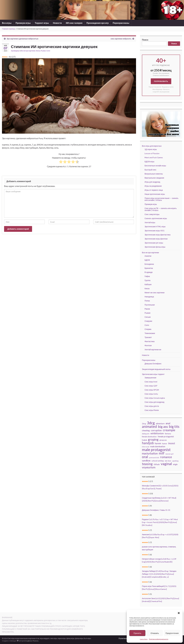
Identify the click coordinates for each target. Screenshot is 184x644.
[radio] (61, 162)
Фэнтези (148, 345)
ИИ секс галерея (74, 23)
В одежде (149, 272)
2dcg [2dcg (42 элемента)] (144, 424)
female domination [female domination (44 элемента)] (149, 437)
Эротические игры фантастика (158, 235)
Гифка (147, 276)
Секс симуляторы (152, 214)
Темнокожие (150, 333)
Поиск (145, 40)
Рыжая (43, 51)
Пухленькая (150, 305)
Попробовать (161, 81)
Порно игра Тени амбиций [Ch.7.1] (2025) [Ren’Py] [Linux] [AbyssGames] (159, 588)
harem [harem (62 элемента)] (158, 443)
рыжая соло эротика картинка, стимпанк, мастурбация (159, 548)
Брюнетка (149, 268)
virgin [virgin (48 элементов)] (175, 464)
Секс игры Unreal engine (155, 398)
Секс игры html (151, 382)
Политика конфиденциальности (159, 639)
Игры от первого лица (154, 190)
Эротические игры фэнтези (156, 239)
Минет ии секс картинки (154, 293)
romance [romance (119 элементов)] (166, 457)
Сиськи (148, 317)
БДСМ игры (149, 162)
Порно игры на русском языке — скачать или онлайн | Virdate (161, 199)
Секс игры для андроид (154, 402)
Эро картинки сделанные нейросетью (22, 39)
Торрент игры (42, 23)
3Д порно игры (151, 149)
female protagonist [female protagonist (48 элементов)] (166, 437)
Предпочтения (172, 633)
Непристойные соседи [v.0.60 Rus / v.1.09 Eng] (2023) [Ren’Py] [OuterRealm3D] (159, 560)
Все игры (7, 23)
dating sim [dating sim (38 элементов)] (146, 434)
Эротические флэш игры (155, 247)
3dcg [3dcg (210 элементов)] (151, 423)
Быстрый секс (150, 170)
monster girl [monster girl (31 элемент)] (169, 454)
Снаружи (148, 321)
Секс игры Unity (151, 394)
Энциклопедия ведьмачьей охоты (156, 369)
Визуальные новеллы (154, 174)
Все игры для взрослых (152, 146)
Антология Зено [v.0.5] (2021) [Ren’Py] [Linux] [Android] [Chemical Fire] (160, 600)
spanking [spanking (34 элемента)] (175, 461)
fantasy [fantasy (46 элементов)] (168, 434)
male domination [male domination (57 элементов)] (158, 446)
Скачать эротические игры (156, 218)
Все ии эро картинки (28, 51)
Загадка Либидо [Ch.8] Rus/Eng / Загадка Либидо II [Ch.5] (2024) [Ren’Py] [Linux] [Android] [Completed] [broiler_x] (159, 574)
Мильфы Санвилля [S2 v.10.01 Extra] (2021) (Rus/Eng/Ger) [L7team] (160, 487)
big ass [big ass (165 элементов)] (163, 426)
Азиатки (148, 256)
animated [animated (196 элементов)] (149, 426)
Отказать (155, 633)
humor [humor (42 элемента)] (165, 444)
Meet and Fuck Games (154, 157)
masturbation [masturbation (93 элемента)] (150, 453)
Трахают (148, 337)
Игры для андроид (152, 182)
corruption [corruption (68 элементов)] (156, 430)
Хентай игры (150, 222)
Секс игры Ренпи (152, 410)
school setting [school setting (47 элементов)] (158, 461)
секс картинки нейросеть (121, 39)
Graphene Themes (32, 641)
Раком (147, 309)
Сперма (148, 329)
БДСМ (147, 260)
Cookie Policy (144, 639)
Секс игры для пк (152, 406)
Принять (137, 633)
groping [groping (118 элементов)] (153, 439)
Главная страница (8, 29)
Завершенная (150, 378)
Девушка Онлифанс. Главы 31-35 (156, 510)
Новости (57, 23)
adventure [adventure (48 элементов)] (160, 424)
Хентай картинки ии (153, 350)
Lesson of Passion (152, 153)
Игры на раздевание (153, 186)
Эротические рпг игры (154, 243)
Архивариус (15, 51)
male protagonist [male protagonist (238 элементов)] (156, 450)
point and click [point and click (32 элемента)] (154, 458)
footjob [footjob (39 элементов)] (144, 440)
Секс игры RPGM (152, 390)
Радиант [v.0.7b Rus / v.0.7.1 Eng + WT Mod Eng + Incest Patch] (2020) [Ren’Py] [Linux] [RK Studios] (160, 522)
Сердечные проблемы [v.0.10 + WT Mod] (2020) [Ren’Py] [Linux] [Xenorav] (159, 499)
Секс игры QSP (151, 386)
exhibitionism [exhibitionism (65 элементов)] (157, 433)
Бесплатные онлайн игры (155, 166)
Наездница (149, 297)
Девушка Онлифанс (153, 364)
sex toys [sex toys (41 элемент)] (168, 461)
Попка (147, 301)
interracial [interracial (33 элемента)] (146, 447)
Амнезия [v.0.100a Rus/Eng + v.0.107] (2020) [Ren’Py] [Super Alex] (160, 536)
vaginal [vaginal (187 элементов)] (166, 464)
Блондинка (149, 264)
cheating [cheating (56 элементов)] (146, 430)
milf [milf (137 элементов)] (162, 453)
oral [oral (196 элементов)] (145, 457)
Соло (48, 51)
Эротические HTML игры (155, 227)
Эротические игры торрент (153, 374)
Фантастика (150, 341)
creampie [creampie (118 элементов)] (169, 430)
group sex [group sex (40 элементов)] (163, 440)
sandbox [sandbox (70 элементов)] (146, 460)
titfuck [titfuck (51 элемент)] (157, 464)
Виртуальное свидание (154, 178)
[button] (179, 613)
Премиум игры (23, 23)
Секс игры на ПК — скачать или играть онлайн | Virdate (161, 209)
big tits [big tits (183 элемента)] (174, 426)
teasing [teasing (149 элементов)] (147, 464)
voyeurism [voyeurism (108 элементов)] (149, 467)
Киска (38, 51)
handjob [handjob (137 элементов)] (148, 443)
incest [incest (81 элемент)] (172, 443)
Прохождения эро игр (98, 23)
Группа (147, 280)
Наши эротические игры (155, 194)
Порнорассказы (121, 23)
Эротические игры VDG (154, 231)
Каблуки (148, 284)
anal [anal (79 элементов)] (168, 423)
